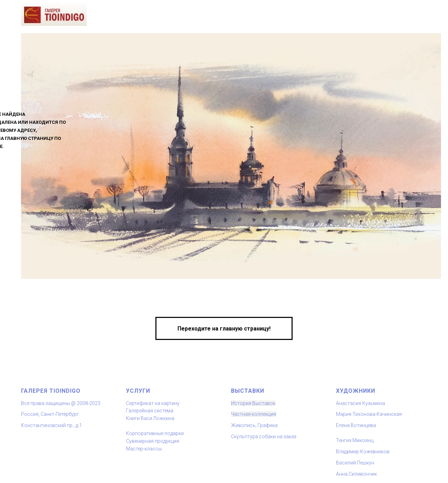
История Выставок (253, 403)
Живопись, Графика (254, 425)
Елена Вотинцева (356, 425)
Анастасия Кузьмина (360, 403)
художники (356, 391)
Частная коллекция (254, 414)
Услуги (138, 391)
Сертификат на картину (153, 403)
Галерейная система (150, 411)
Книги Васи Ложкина (150, 418)
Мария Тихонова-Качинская (369, 414)
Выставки (248, 391)
